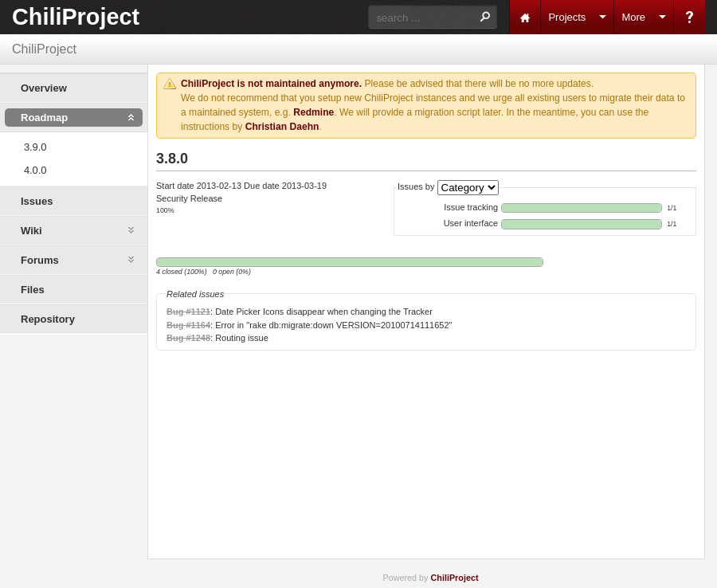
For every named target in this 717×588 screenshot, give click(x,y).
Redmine (313, 112)
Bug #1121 (188, 312)
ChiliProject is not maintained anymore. (271, 84)
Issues (37, 201)
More (633, 17)
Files (33, 290)
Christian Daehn (282, 127)
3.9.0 (35, 147)
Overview (44, 88)
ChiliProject (76, 17)
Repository (48, 319)
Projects (567, 17)
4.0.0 (35, 170)
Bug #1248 (188, 338)
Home (525, 17)
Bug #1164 (188, 325)
